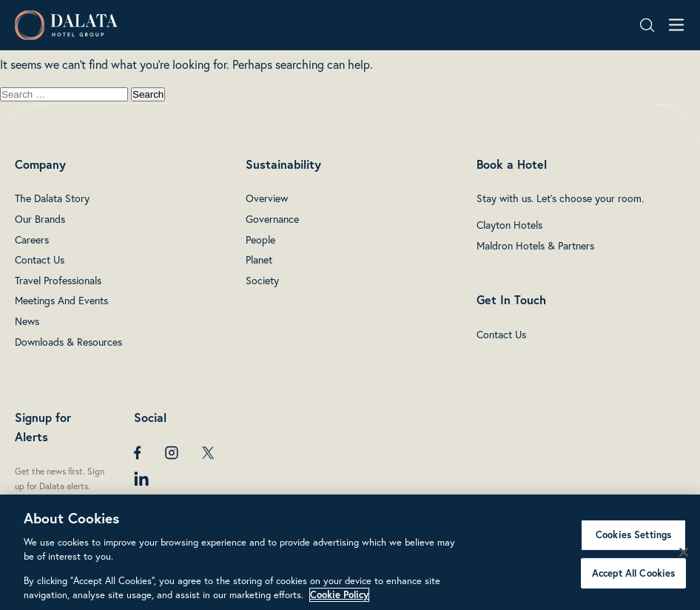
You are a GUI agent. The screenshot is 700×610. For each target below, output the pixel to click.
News (27, 321)
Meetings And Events (61, 301)
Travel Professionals (58, 281)
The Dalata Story (52, 198)
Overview (267, 198)
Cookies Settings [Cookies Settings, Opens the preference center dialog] (633, 535)
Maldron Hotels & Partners (535, 246)
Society (262, 281)
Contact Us (40, 260)
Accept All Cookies (633, 573)
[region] (350, 552)
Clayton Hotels (509, 225)
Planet (259, 260)
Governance (272, 219)
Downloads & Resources (68, 342)
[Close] (684, 552)
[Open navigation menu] (676, 25)
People (260, 240)
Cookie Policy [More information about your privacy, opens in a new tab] (339, 595)
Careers (32, 240)
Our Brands (40, 219)
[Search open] (647, 25)
